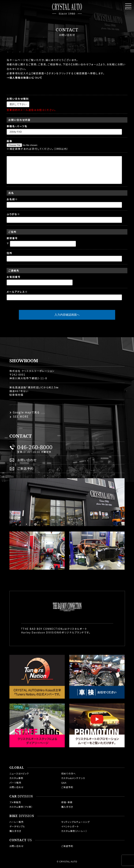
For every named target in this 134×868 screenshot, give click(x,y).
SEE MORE (21, 416)
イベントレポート (70, 826)
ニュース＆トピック (19, 773)
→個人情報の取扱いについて (24, 78)
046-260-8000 (35, 447)
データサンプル (17, 826)
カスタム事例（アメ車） (21, 807)
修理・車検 (67, 802)
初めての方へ (68, 773)
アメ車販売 (15, 802)
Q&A (64, 783)
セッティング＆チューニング (75, 822)
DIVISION (21, 796)
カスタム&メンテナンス (73, 778)
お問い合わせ (27, 460)
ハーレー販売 (16, 822)
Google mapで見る (26, 412)
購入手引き (67, 807)
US (21, 840)
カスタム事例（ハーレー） (74, 831)
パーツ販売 (15, 783)
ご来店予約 (25, 468)
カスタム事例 (16, 778)
